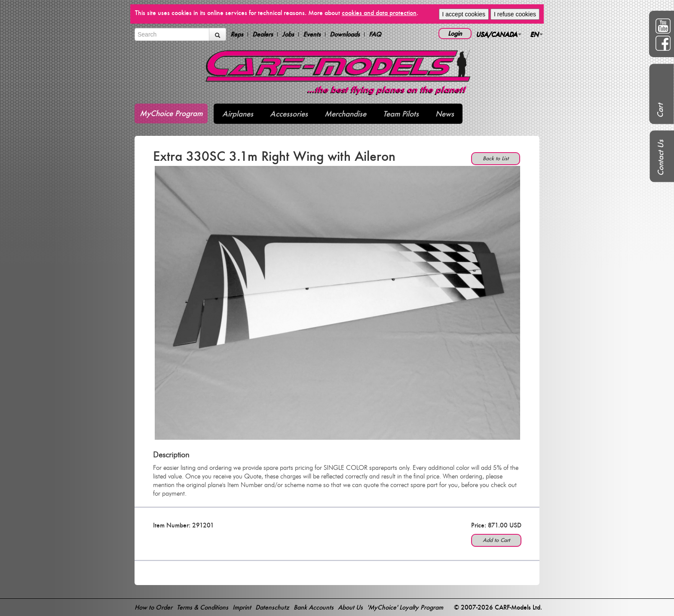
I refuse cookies (515, 14)
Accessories (289, 114)
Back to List (496, 158)
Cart (660, 110)
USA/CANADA (499, 34)
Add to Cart (496, 540)
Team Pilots (401, 114)
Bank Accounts (314, 607)
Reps (237, 34)
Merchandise (345, 114)
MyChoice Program (171, 113)
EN (536, 34)
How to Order (153, 607)
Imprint (242, 607)
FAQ (375, 34)
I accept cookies (464, 14)
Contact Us (660, 158)
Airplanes (238, 114)
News (445, 114)
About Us (350, 607)
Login (455, 33)
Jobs (288, 34)
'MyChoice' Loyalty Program (405, 607)
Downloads (345, 34)
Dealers (263, 34)
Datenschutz (272, 607)
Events (312, 34)
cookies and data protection (379, 13)
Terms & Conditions (202, 607)
